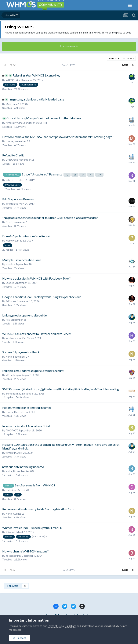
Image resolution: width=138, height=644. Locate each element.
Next (125, 65)
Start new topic (69, 46)
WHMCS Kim (13, 80)
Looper (10, 141)
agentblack (12, 204)
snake (9, 471)
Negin (9, 357)
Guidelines (70, 626)
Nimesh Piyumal (14, 123)
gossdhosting (13, 556)
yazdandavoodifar (16, 338)
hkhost (9, 180)
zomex (9, 412)
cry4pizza (11, 490)
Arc (8, 320)
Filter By (128, 58)
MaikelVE (11, 241)
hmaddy (10, 264)
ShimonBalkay (13, 394)
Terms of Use (54, 626)
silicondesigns (13, 375)
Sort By (114, 58)
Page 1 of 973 (69, 65)
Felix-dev (11, 301)
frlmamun (11, 453)
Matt (8, 104)
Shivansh (11, 532)
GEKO (9, 222)
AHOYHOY (12, 430)
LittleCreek (12, 160)
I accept (20, 638)
